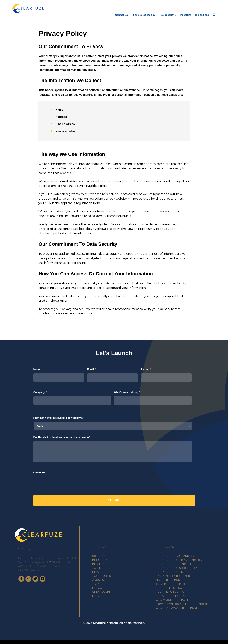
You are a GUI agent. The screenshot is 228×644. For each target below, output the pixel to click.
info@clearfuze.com (30, 570)
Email (92, 369)
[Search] (214, 15)
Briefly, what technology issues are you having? (62, 437)
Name (38, 369)
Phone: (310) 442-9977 (144, 15)
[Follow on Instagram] (28, 579)
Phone (146, 369)
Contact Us (121, 15)
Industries (186, 15)
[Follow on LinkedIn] (42, 579)
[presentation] (61, 484)
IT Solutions (202, 15)
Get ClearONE (168, 15)
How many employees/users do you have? (59, 418)
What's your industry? (127, 392)
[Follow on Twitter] (35, 579)
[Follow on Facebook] (21, 579)
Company (40, 392)
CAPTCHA (40, 473)
